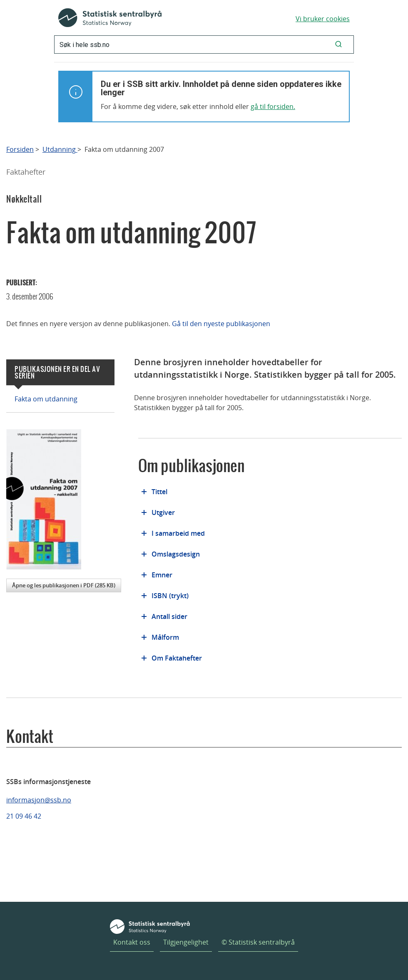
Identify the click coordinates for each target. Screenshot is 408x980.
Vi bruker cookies (323, 19)
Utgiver (163, 512)
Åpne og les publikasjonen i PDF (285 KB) (64, 585)
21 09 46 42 (24, 816)
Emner (162, 575)
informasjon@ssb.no (39, 800)
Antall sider (169, 616)
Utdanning (60, 150)
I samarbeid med (178, 533)
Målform (165, 637)
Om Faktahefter (177, 658)
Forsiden (20, 150)
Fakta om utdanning (46, 399)
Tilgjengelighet (186, 942)
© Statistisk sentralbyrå (258, 942)
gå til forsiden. (273, 106)
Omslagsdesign (176, 554)
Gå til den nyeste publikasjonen (221, 324)
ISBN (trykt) (170, 596)
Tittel (159, 492)
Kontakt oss (132, 942)
